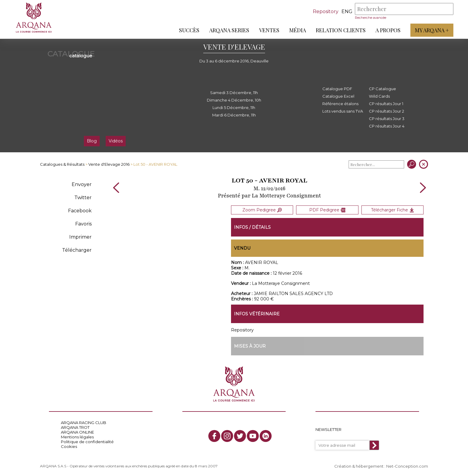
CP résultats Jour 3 (387, 119)
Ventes (269, 30)
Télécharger (77, 250)
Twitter (83, 198)
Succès (189, 30)
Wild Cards (379, 96)
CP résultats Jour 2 (387, 111)
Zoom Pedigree (262, 210)
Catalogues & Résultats (62, 164)
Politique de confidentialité (87, 442)
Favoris (83, 224)
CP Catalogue (382, 89)
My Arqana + (432, 30)
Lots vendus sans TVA (343, 111)
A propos (388, 30)
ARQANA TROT (75, 427)
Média (297, 30)
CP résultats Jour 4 (387, 126)
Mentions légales (77, 437)
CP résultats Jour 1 (386, 104)
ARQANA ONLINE (77, 432)
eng (347, 11)
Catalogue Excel (338, 96)
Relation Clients (340, 30)
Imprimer (80, 237)
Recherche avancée (370, 18)
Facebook (80, 211)
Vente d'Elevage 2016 (109, 164)
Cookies (69, 446)
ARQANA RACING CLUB (84, 423)
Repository (325, 11)
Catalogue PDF (337, 89)
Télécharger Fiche (392, 210)
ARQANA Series (229, 30)
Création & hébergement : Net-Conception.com (381, 466)
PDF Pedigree (327, 210)
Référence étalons (340, 104)
